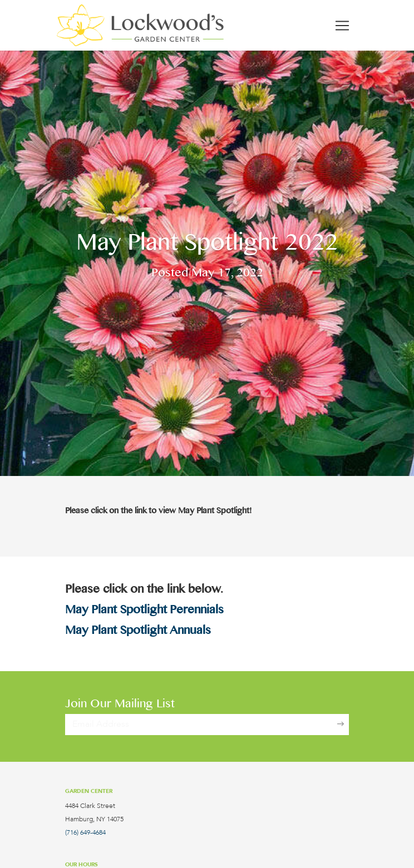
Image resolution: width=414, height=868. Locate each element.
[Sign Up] (341, 725)
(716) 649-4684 (85, 833)
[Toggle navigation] (342, 26)
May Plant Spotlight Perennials (144, 611)
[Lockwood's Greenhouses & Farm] (140, 25)
